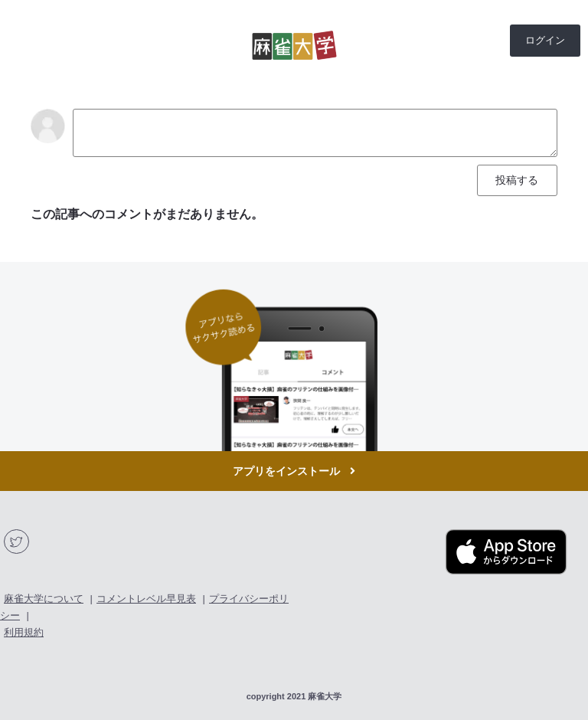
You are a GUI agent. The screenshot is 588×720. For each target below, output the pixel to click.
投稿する (517, 180)
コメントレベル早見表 (146, 599)
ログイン (545, 40)
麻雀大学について (44, 599)
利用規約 (24, 632)
